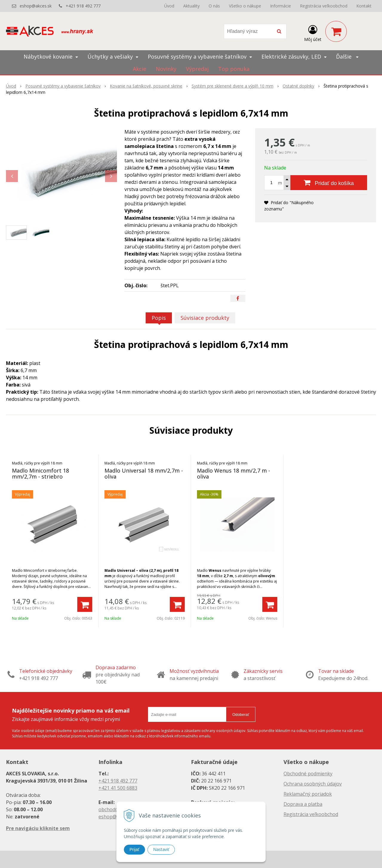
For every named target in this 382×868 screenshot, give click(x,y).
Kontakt (364, 6)
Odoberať (241, 715)
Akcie (140, 69)
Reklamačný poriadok (308, 794)
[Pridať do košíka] (329, 183)
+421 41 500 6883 (118, 788)
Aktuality (191, 6)
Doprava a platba (303, 804)
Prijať (134, 849)
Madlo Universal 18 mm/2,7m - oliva (144, 473)
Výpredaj (197, 69)
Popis (159, 318)
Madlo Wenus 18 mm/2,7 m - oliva (234, 473)
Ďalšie (347, 56)
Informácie (281, 6)
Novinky (166, 69)
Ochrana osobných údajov (313, 784)
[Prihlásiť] (313, 33)
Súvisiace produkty (205, 318)
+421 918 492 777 (83, 6)
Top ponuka (234, 69)
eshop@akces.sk (36, 6)
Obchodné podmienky (308, 774)
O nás (214, 6)
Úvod (169, 6)
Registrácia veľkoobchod (324, 6)
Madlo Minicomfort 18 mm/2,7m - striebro (40, 473)
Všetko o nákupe (245, 6)
